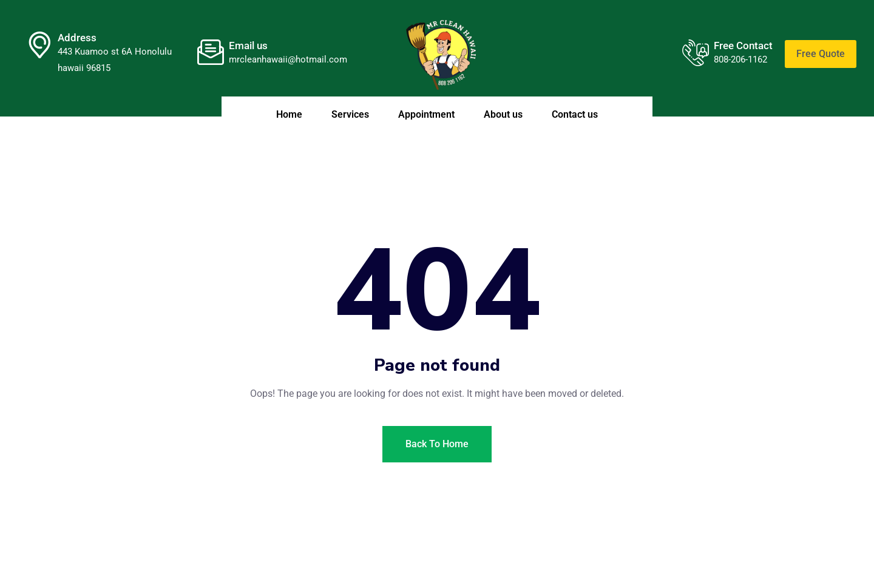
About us (503, 114)
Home (289, 114)
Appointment (426, 114)
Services (350, 114)
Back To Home (437, 444)
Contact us (575, 114)
